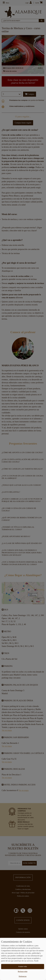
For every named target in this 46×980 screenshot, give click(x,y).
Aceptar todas (23, 966)
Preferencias (23, 976)
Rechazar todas (23, 971)
